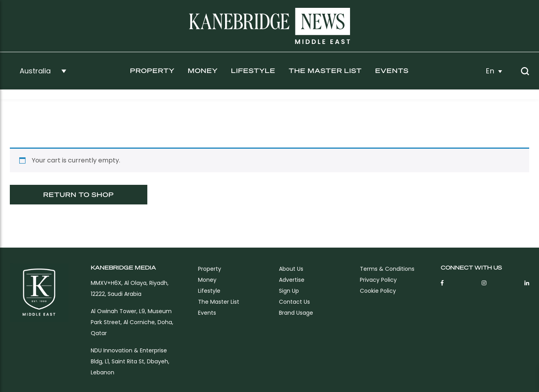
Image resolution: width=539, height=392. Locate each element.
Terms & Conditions (387, 269)
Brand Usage (296, 313)
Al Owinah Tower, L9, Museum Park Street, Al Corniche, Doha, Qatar (132, 322)
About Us (291, 269)
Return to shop (79, 194)
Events (392, 70)
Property (152, 70)
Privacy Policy (378, 280)
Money (203, 70)
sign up (289, 291)
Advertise (292, 280)
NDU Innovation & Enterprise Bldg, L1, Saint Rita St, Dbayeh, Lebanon (130, 361)
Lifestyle (253, 70)
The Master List (325, 70)
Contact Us (294, 302)
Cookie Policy (378, 291)
